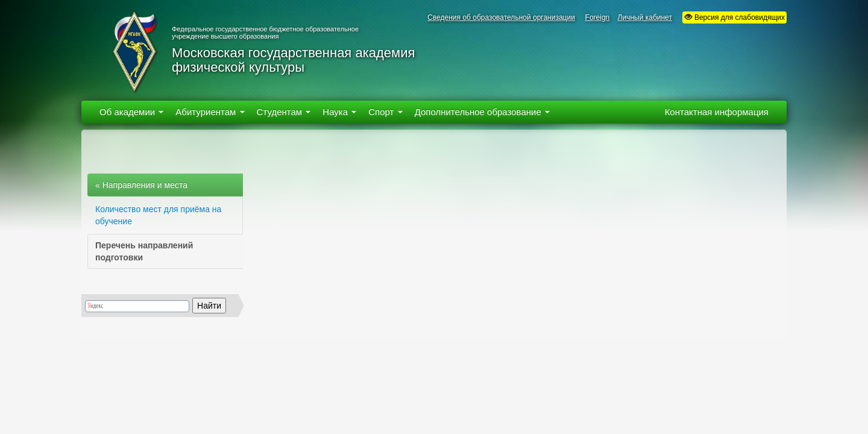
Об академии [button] (131, 112)
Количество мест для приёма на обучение (158, 215)
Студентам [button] (284, 112)
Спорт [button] (385, 112)
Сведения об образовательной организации (501, 17)
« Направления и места (141, 185)
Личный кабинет (645, 17)
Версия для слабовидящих (734, 17)
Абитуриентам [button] (210, 112)
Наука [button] (339, 112)
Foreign (598, 17)
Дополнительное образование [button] (482, 112)
